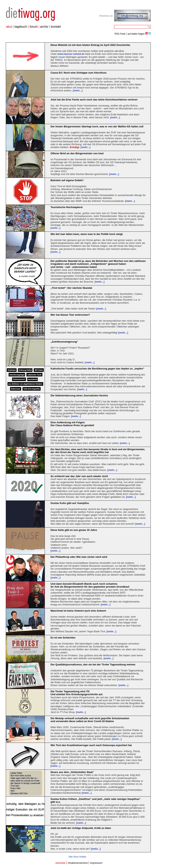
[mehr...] (78, 90)
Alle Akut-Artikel (77, 857)
